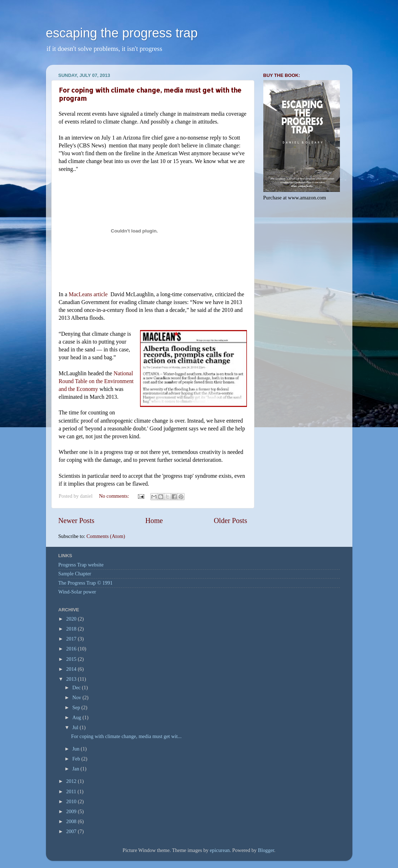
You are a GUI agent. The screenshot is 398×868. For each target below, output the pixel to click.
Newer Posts (76, 521)
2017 (72, 639)
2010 (72, 801)
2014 (72, 669)
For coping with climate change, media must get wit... (126, 736)
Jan (76, 769)
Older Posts (231, 521)
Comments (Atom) (106, 536)
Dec (77, 687)
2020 (72, 619)
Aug (77, 717)
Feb (77, 759)
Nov (77, 697)
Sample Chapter (75, 574)
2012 (72, 781)
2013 (72, 679)
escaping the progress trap (122, 33)
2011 (72, 791)
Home (154, 521)
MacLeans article (88, 294)
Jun (77, 749)
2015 (72, 659)
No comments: (115, 496)
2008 (72, 821)
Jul (76, 727)
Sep (77, 707)
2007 (72, 831)
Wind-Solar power (77, 592)
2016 (72, 649)
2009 (72, 811)
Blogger (266, 850)
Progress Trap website (81, 565)
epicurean (220, 850)
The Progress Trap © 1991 (86, 583)
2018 (72, 629)
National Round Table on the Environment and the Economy (96, 381)
